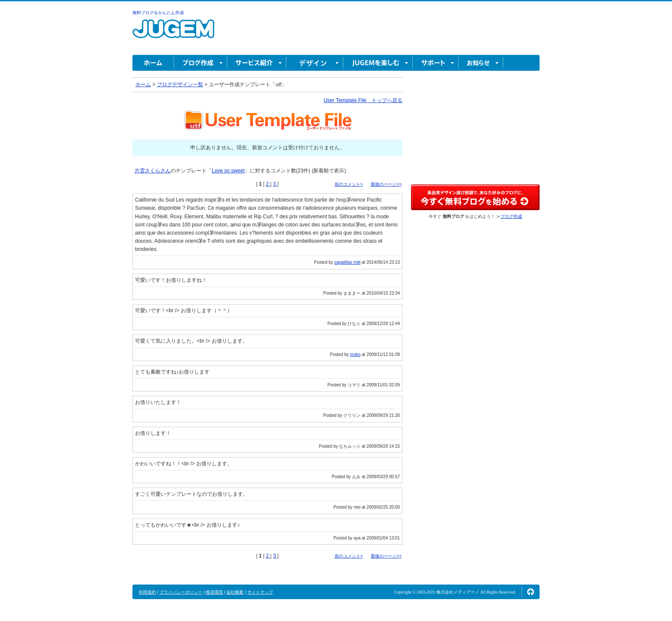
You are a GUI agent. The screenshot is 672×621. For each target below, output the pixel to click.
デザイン (315, 63)
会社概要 (235, 592)
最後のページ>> (386, 184)
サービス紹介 (257, 63)
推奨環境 (214, 592)
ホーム (153, 63)
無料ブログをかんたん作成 (158, 13)
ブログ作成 (201, 63)
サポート (436, 63)
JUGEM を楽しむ (378, 63)
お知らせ (481, 63)
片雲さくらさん (153, 171)
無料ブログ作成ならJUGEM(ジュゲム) (173, 34)
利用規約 (147, 592)
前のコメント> (349, 184)
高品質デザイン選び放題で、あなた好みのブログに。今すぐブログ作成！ (475, 197)
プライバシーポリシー (181, 592)
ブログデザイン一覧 (180, 84)
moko (355, 354)
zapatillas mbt (347, 262)
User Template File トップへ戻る (363, 100)
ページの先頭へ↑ (531, 592)
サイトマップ (260, 592)
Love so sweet (228, 171)
